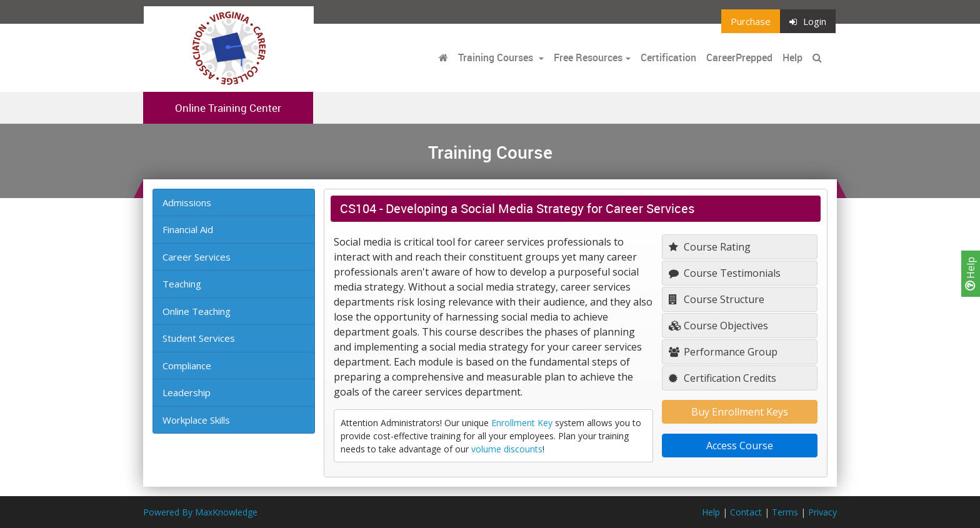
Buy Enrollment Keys (740, 412)
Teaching (182, 284)
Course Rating (710, 247)
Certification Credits (722, 378)
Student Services (199, 338)
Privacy (822, 512)
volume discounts (507, 449)
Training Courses (497, 57)
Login (808, 21)
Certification (668, 57)
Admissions (187, 202)
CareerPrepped (739, 57)
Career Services (197, 257)
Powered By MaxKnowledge (200, 512)
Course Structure (717, 299)
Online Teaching (197, 311)
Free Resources (588, 57)
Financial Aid (188, 229)
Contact (746, 512)
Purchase (751, 21)
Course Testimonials (725, 273)
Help (971, 274)
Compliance (187, 366)
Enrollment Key (522, 423)
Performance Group (723, 352)
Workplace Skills (196, 420)
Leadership (187, 392)
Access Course (740, 446)
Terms (785, 512)
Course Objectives (718, 326)
